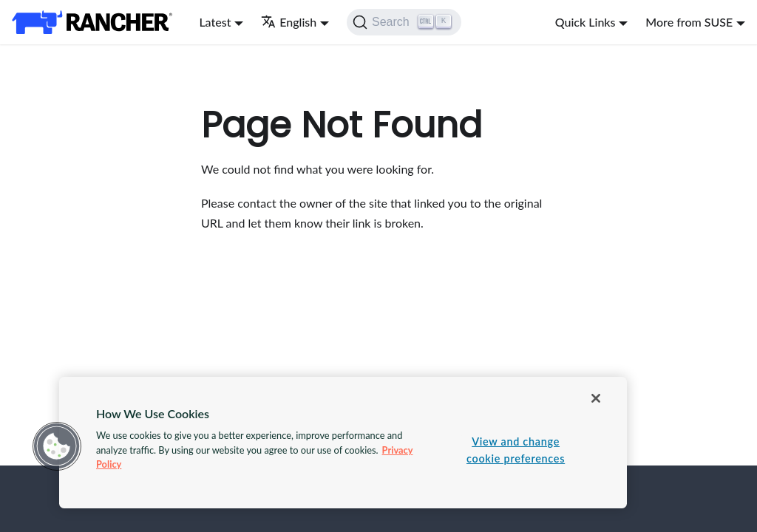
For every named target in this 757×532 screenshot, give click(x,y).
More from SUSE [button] (689, 22)
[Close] (596, 398)
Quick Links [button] (585, 22)
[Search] (404, 22)
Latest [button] (215, 22)
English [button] (289, 22)
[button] (57, 446)
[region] (343, 443)
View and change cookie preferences (516, 450)
